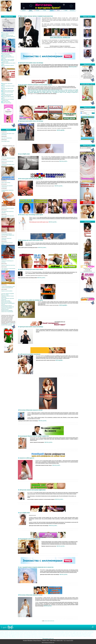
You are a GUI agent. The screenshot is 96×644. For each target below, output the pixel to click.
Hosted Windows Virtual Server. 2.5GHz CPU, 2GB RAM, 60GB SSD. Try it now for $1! (48, 641)
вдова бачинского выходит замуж (55, 90)
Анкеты (53, 2)
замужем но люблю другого (27, 458)
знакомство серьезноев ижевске (8, 158)
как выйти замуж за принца (8, 59)
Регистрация (43, 2)
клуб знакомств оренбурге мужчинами (30, 354)
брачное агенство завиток (7, 291)
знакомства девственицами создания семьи (8, 61)
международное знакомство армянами (30, 539)
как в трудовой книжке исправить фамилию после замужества (36, 567)
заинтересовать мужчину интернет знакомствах (7, 95)
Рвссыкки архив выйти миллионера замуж (31, 179)
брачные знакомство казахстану (8, 265)
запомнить (84, 113)
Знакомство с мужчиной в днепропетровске (7, 309)
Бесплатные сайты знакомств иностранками (8, 324)
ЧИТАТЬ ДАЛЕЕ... (73, 67)
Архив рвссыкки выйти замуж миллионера (7, 54)
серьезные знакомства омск (8, 91)
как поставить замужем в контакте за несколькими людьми (36, 85)
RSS (50, 2)
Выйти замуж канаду (6, 301)
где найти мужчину (68, 90)
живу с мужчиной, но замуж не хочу (58, 92)
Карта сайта (58, 2)
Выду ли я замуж (5, 295)
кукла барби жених (6, 141)
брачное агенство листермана (8, 208)
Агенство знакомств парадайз (8, 294)
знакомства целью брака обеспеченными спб (57, 91)
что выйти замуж (6, 102)
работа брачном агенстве (8, 35)
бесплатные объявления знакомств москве (31, 410)
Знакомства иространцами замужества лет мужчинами (7, 311)
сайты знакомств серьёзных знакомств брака (8, 33)
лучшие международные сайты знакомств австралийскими (8, 287)
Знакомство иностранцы (6, 302)
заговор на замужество (72, 92)
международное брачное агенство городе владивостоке (8, 234)
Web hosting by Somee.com (48, 638)
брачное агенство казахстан (7, 161)
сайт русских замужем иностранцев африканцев (33, 490)
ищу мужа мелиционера (7, 138)
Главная (38, 2)
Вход (47, 2)
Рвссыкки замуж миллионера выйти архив (31, 215)
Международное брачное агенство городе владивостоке (8, 306)
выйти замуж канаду (7, 56)
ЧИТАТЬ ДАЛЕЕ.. (59, 360)
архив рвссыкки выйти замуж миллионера (37, 90)
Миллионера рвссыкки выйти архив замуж (31, 240)
